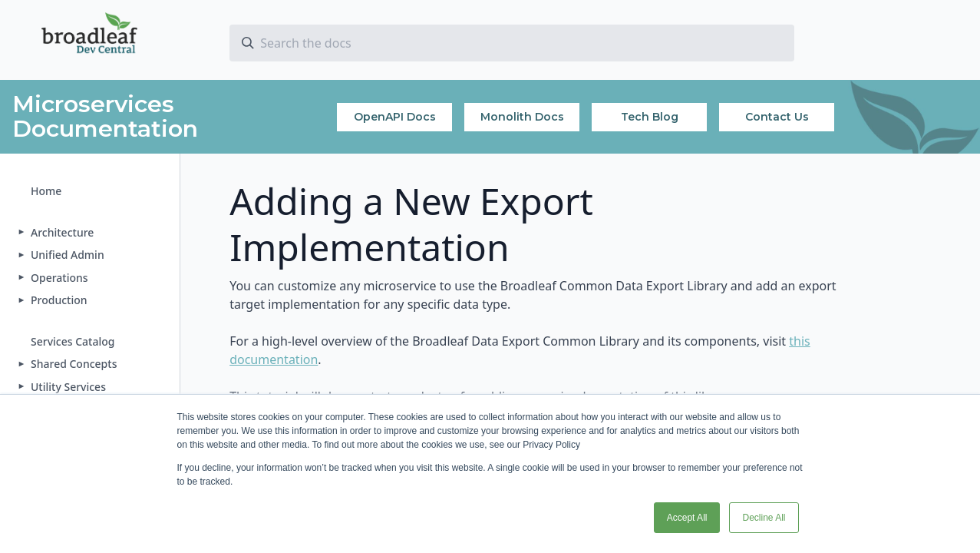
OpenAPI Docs (395, 117)
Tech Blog (650, 117)
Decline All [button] (764, 518)
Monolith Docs (522, 117)
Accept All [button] (687, 518)
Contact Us (777, 117)
